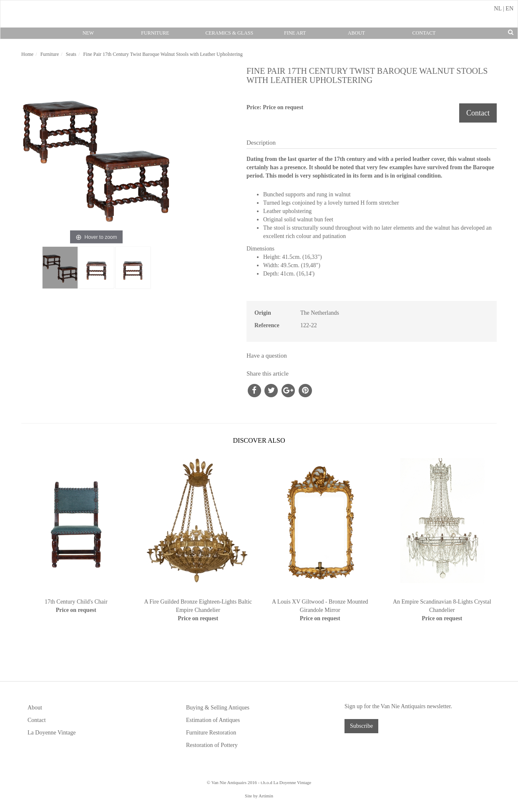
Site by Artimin (259, 796)
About (356, 33)
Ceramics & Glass (229, 33)
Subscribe (361, 726)
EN (509, 9)
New (88, 33)
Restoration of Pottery (212, 745)
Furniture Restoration (211, 733)
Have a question (267, 356)
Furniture (155, 33)
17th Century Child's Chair (76, 602)
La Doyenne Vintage (52, 733)
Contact (424, 33)
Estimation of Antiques (213, 720)
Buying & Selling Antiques (218, 708)
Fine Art (295, 33)
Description (261, 143)
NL (498, 9)
